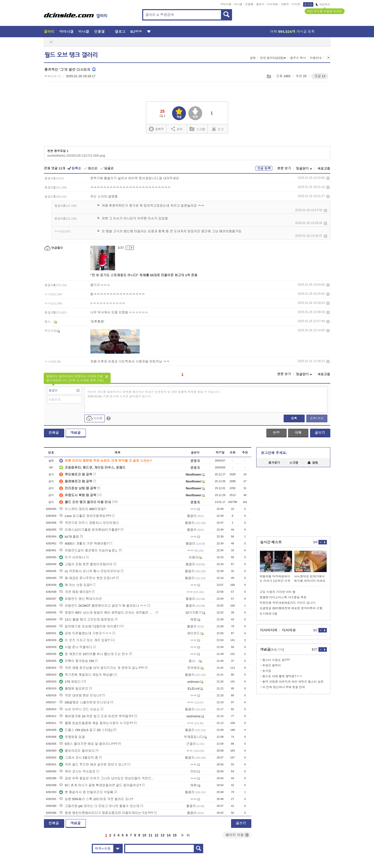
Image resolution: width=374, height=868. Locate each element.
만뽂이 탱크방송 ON (77, 661)
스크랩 (269, 76)
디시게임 (273, 4)
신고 (218, 129)
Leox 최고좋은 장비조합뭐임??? (85, 516)
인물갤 (249, 4)
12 (157, 835)
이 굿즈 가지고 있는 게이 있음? (84, 640)
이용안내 (316, 58)
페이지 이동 (237, 835)
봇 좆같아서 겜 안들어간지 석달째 (86, 792)
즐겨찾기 (274, 463)
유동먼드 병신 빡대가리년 (80, 599)
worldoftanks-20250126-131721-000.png (76, 156)
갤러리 (49, 32)
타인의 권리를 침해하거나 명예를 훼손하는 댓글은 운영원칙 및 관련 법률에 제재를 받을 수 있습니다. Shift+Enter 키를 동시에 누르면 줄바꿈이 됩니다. (154, 394)
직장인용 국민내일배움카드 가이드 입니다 (288, 603)
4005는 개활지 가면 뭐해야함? (84, 544)
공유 (177, 129)
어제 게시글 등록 (293, 32)
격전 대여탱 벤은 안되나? (80, 695)
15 (175, 835)
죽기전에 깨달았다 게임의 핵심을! (86, 675)
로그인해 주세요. (274, 453)
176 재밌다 (70, 682)
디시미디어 (269, 630)
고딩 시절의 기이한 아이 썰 (278, 592)
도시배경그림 (269, 614)
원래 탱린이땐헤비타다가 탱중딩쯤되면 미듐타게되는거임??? (106, 813)
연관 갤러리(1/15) (273, 58)
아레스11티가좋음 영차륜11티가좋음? (89, 530)
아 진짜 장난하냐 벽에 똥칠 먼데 (284, 687)
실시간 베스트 (271, 542)
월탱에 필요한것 (74, 689)
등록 (294, 418)
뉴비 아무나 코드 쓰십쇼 (79, 709)
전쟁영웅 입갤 (72, 737)
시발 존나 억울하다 (76, 647)
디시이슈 (289, 630)
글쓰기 (320, 433)
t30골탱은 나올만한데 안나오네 (84, 702)
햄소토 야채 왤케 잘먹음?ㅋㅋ (282, 676)
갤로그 (260, 4)
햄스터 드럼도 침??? (276, 660)
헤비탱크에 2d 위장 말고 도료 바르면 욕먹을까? (96, 716)
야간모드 (323, 4)
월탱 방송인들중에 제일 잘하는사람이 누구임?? (96, 723)
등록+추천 (317, 418)
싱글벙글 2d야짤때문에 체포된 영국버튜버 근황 (291, 608)
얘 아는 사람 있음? (75, 585)
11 (150, 835)
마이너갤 (226, 4)
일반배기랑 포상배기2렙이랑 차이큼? (89, 626)
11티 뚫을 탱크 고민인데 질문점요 (86, 619)
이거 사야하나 (72, 557)
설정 (253, 58)
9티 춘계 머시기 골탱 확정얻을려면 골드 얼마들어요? (100, 785)
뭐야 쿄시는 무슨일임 (77, 771)
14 (169, 835)
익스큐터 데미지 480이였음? (82, 509)
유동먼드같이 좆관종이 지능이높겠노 (89, 550)
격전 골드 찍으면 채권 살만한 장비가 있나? (93, 765)
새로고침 (324, 169)
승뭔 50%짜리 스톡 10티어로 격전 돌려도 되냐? (96, 799)
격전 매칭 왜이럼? (75, 592)
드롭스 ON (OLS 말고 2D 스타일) (86, 730)
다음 (183, 835)
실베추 (156, 129)
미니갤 (238, 4)
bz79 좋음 (69, 537)
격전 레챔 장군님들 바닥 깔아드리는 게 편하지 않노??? (101, 668)
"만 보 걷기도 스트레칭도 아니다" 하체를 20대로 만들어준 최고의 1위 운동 (144, 275)
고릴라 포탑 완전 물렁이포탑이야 (86, 564)
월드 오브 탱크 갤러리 (71, 55)
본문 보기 (284, 168)
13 (163, 835)
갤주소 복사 (298, 58)
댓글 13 (320, 76)
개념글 (76, 433)
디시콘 (296, 4)
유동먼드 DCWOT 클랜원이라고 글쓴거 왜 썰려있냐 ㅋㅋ (103, 606)
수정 (276, 433)
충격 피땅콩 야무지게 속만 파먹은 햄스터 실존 (293, 682)
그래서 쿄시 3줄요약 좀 (79, 758)
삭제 (328, 178)
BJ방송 (136, 32)
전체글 (54, 433)
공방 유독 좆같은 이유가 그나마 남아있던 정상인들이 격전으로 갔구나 (107, 778)
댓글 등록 (264, 168)
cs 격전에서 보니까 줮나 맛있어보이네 (89, 571)
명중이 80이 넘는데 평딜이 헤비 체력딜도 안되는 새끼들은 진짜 (107, 613)
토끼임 (267, 671)
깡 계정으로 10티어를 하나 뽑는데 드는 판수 (94, 654)
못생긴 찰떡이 (272, 665)
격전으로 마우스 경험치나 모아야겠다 (89, 523)
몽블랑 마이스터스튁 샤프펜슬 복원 (283, 597)
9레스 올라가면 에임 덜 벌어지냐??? (88, 744)
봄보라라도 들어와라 (77, 751)
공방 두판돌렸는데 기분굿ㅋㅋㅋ (85, 633)
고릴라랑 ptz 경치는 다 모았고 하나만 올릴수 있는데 (99, 806)
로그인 (308, 4)
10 (144, 835)
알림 (313, 463)
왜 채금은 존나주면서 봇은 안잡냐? (87, 578)
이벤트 (285, 4)
